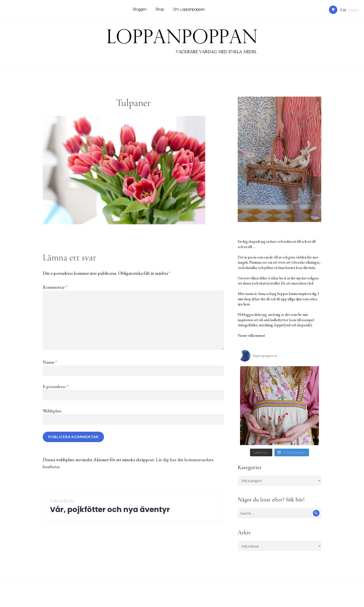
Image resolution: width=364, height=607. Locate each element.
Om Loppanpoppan (189, 11)
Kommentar (55, 287)
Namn (50, 362)
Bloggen (140, 11)
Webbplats (52, 411)
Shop (160, 11)
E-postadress (55, 386)
